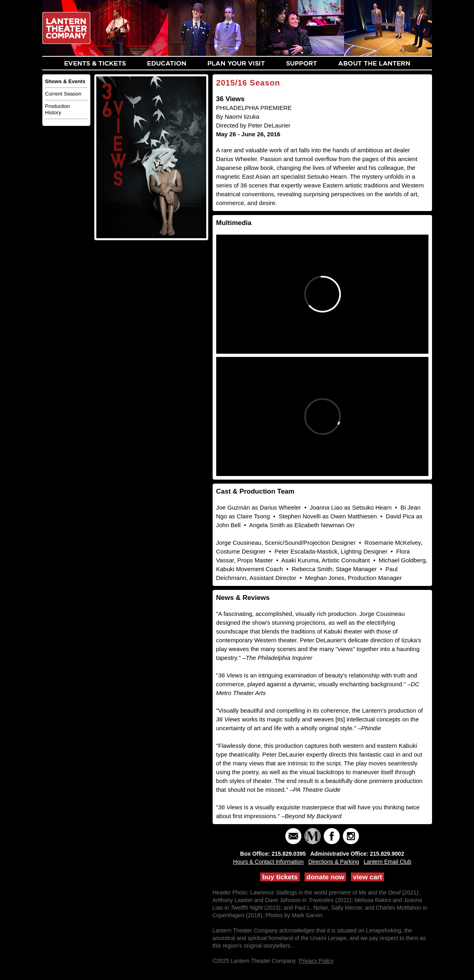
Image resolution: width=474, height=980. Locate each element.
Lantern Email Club (387, 862)
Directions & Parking (334, 862)
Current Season (63, 94)
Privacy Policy (316, 961)
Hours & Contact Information (268, 862)
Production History (58, 109)
